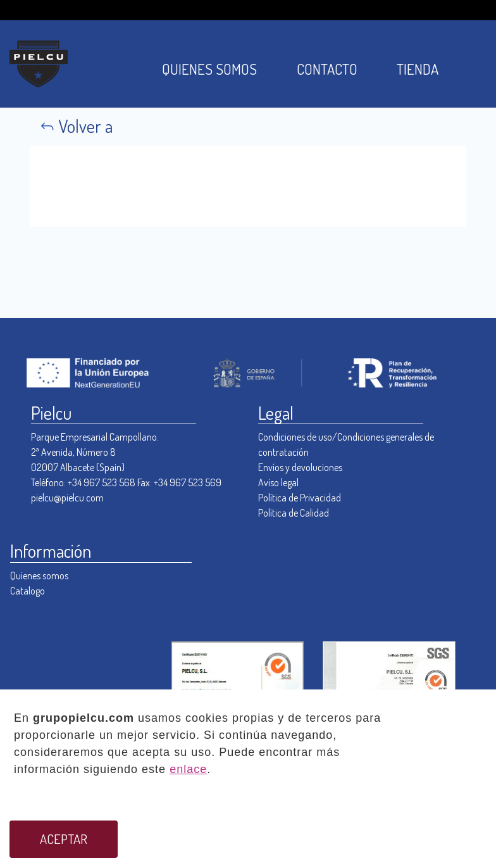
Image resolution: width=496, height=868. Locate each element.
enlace (188, 769)
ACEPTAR (64, 839)
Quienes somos (39, 576)
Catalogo (28, 591)
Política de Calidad (294, 513)
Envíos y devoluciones (300, 467)
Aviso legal (278, 482)
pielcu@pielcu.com (67, 498)
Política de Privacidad (300, 498)
